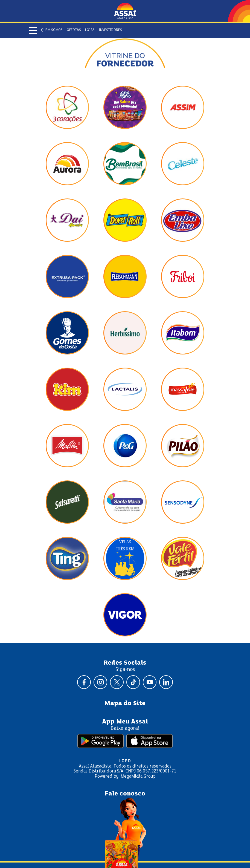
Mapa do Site (125, 703)
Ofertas (74, 30)
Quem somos (52, 30)
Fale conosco (125, 794)
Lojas (90, 30)
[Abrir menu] (33, 30)
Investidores (110, 30)
